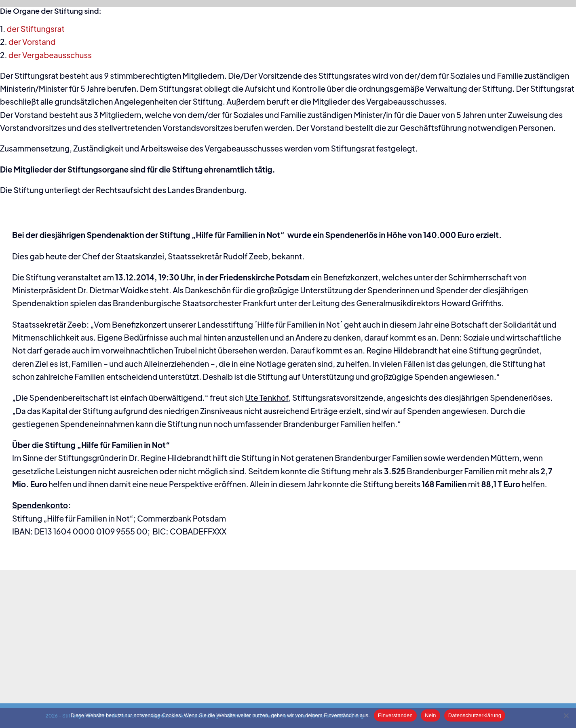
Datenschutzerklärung (475, 715)
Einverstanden (395, 715)
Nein (430, 715)
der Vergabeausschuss (50, 55)
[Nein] (566, 715)
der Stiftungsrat (36, 29)
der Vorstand (32, 42)
